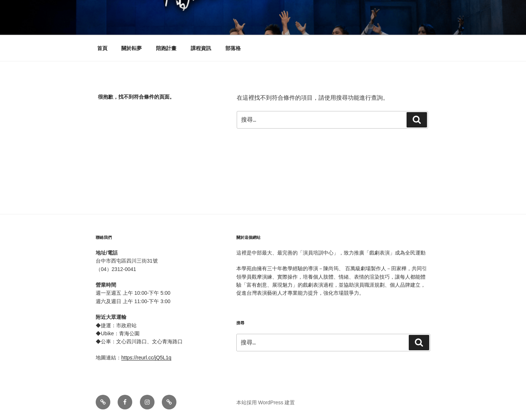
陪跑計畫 (166, 48)
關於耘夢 (131, 48)
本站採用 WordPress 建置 (266, 402)
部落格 (233, 48)
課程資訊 (201, 48)
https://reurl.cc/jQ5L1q (146, 358)
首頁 (102, 48)
